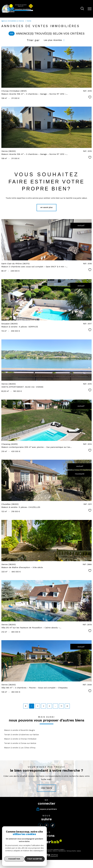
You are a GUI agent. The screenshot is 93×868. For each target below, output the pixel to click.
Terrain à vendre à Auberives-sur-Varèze (21, 735)
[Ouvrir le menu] (90, 9)
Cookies (79, 851)
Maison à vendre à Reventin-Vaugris (20, 730)
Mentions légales (46, 851)
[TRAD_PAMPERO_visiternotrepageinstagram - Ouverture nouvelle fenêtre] (46, 825)
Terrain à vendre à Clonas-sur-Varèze (20, 743)
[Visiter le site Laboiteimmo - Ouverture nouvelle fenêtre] (46, 857)
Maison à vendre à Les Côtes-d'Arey (20, 748)
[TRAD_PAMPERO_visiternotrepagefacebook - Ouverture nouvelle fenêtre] (40, 825)
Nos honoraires (17, 851)
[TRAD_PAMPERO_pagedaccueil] (17, 13)
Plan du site (36, 851)
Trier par (33, 40)
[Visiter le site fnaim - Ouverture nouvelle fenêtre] (35, 843)
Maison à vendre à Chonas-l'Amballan (20, 739)
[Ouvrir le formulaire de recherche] (82, 9)
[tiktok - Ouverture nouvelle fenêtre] (53, 825)
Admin (55, 851)
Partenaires (62, 851)
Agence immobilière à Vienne (13, 21)
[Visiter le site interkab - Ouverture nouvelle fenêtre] (51, 842)
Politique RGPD (71, 851)
